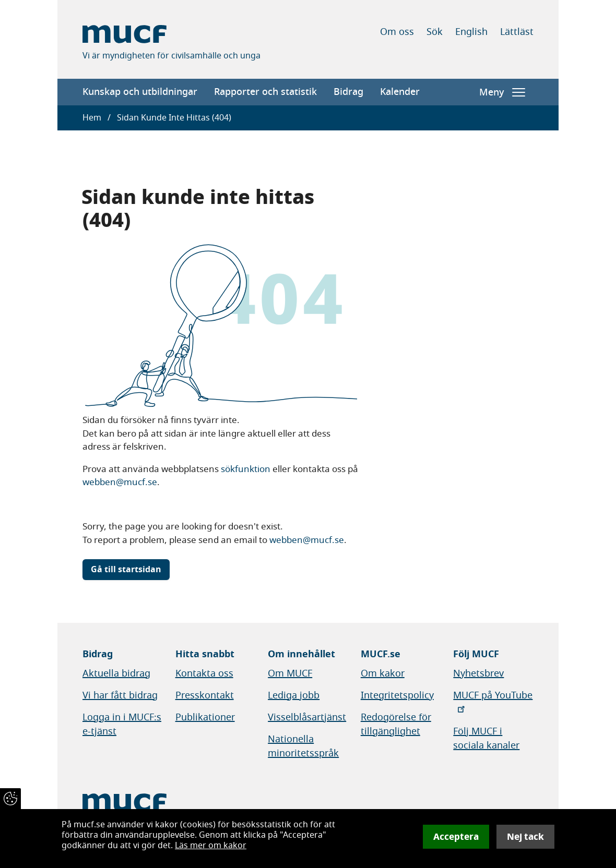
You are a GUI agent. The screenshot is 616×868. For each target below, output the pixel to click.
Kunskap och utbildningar (140, 92)
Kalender (400, 92)
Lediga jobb (294, 695)
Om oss (397, 32)
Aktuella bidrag (116, 673)
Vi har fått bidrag (120, 695)
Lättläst (517, 32)
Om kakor (383, 673)
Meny (502, 92)
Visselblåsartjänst (307, 717)
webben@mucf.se (120, 482)
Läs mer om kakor (211, 846)
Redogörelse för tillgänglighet (396, 724)
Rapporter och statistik (265, 92)
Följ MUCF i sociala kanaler (486, 738)
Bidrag (348, 92)
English (471, 32)
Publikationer (205, 717)
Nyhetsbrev (478, 673)
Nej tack (525, 837)
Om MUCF (290, 673)
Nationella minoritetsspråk (303, 746)
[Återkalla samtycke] (10, 799)
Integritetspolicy (397, 695)
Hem (92, 118)
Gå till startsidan (126, 570)
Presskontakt (205, 695)
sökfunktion (246, 469)
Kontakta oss (204, 673)
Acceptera (456, 837)
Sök (435, 32)
